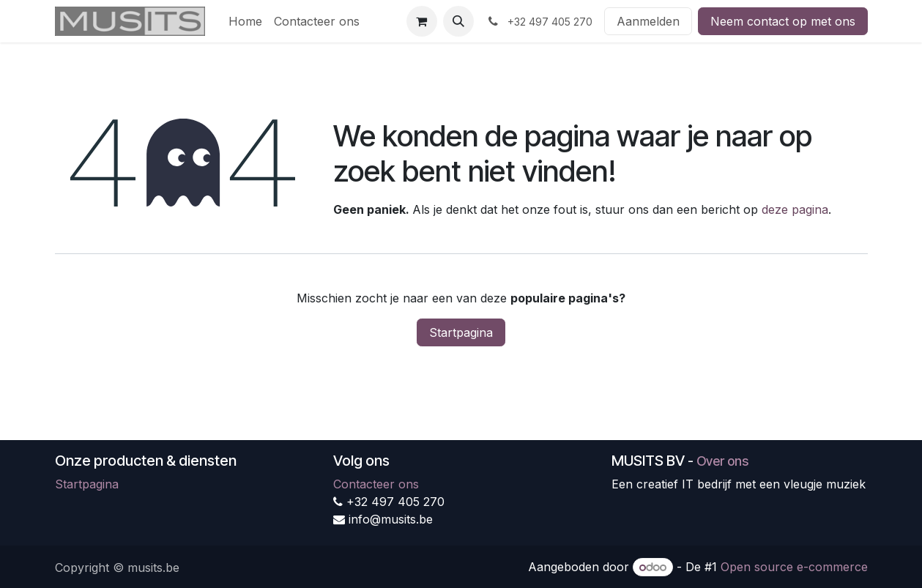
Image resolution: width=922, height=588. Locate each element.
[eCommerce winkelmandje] (422, 21)
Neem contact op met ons (783, 21)
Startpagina (461, 332)
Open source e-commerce (794, 567)
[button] (458, 21)
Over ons (722, 461)
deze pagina (795, 209)
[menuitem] (245, 21)
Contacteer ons (376, 484)
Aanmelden (648, 21)
